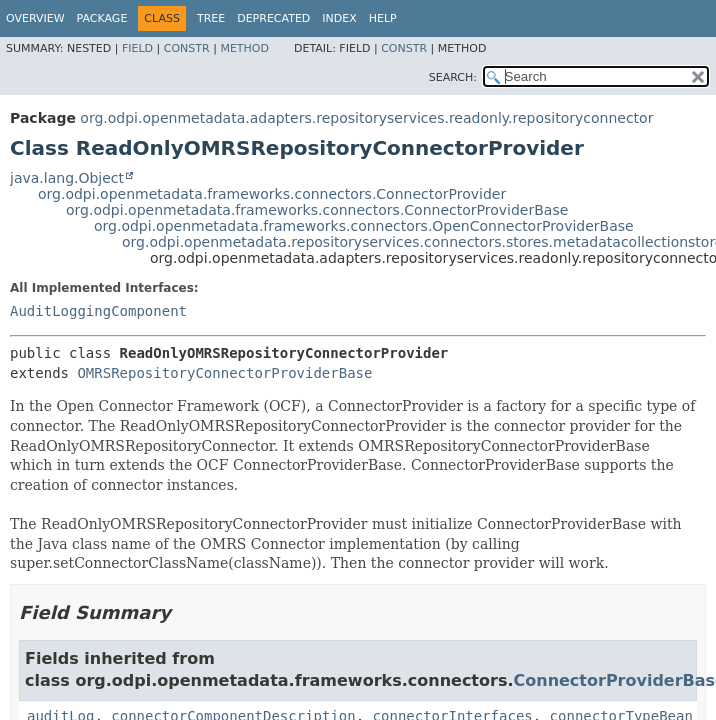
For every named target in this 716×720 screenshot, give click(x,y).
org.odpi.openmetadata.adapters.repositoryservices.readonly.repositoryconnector (366, 118)
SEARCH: (453, 77)
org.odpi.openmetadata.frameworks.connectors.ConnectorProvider (272, 194)
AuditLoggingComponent (98, 311)
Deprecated (273, 18)
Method (244, 48)
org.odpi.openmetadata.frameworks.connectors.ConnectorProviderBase (317, 210)
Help (383, 18)
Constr (187, 48)
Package (102, 18)
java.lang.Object (67, 178)
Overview (35, 18)
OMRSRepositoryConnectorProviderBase (224, 373)
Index (339, 18)
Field (137, 48)
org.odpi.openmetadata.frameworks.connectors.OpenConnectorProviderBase (364, 226)
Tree (211, 18)
